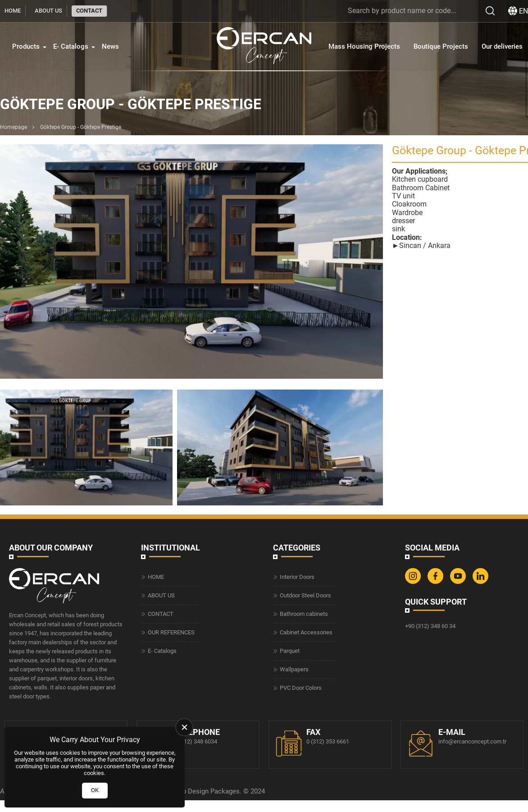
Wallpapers (294, 669)
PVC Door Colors (301, 688)
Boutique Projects (441, 46)
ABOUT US (48, 11)
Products (26, 46)
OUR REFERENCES (171, 632)
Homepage (14, 127)
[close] (184, 727)
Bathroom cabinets (304, 614)
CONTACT (89, 11)
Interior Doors (297, 577)
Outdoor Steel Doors (305, 595)
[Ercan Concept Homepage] (264, 46)
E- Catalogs (71, 46)
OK (95, 790)
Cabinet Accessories (306, 632)
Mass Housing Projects (364, 46)
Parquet (290, 651)
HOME (13, 11)
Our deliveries (502, 46)
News (110, 46)
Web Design (191, 791)
